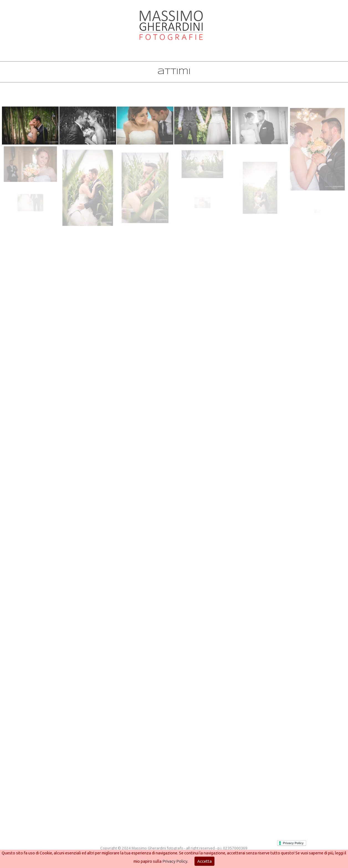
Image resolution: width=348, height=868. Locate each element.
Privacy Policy (175, 861)
